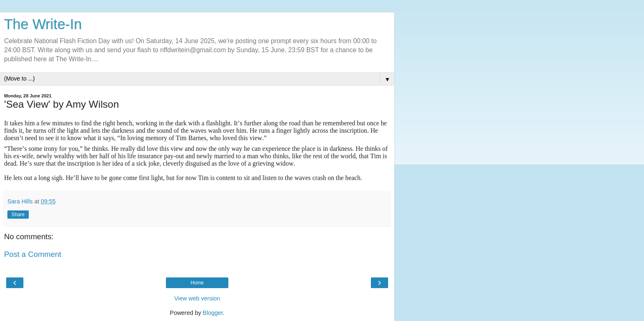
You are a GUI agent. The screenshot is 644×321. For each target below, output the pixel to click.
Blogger (213, 313)
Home (197, 283)
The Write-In (43, 24)
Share (18, 215)
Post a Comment (33, 254)
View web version (197, 298)
